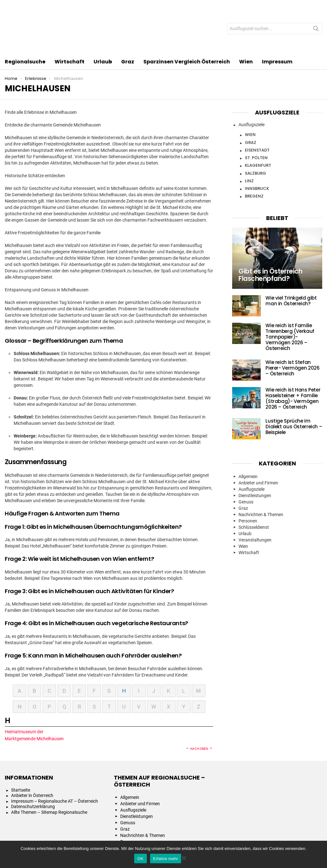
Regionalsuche (25, 25)
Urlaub (103, 25)
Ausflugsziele (252, 87)
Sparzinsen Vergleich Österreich (187, 24)
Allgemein (248, 439)
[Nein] (184, 857)
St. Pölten (256, 120)
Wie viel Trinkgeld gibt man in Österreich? (291, 263)
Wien (246, 24)
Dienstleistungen (255, 458)
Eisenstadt (257, 112)
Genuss (246, 464)
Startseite (21, 752)
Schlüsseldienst (254, 489)
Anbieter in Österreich (32, 758)
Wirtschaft (69, 25)
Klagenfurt (258, 128)
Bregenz (254, 158)
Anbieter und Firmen (258, 445)
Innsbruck (257, 151)
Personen (248, 483)
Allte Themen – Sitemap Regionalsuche (49, 774)
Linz (249, 143)
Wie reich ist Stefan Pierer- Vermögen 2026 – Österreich (292, 330)
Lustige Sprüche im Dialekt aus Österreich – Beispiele (294, 389)
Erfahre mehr (166, 859)
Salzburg (255, 136)
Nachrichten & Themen (261, 477)
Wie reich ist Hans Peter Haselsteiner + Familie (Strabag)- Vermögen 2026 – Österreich (293, 361)
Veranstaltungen (255, 502)
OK (140, 859)
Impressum (277, 24)
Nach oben (199, 711)
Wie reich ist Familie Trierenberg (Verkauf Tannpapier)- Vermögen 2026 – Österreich (290, 299)
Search (316, 11)
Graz (128, 24)
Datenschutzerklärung (33, 769)
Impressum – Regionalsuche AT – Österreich (55, 763)
